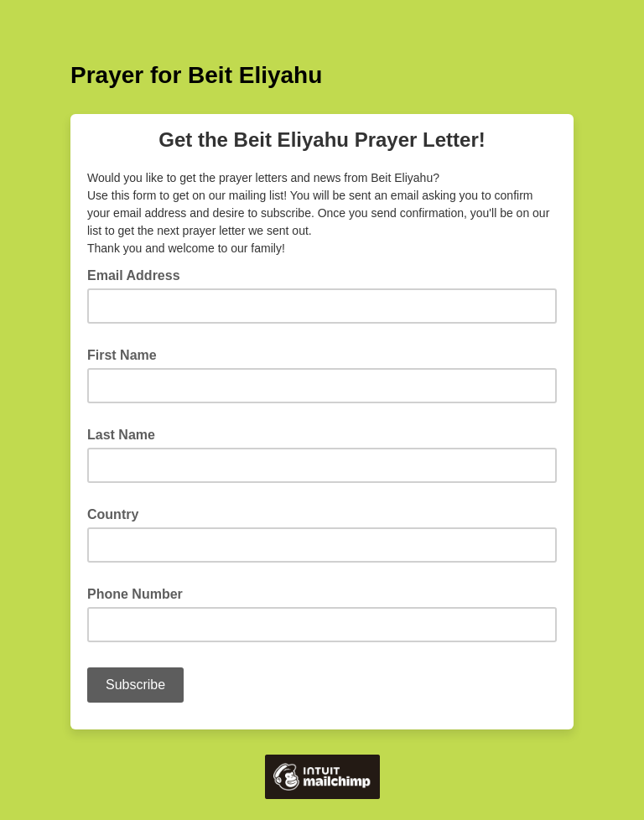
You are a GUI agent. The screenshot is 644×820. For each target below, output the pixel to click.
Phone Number (135, 594)
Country (113, 514)
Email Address (139, 274)
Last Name (121, 435)
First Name (122, 355)
